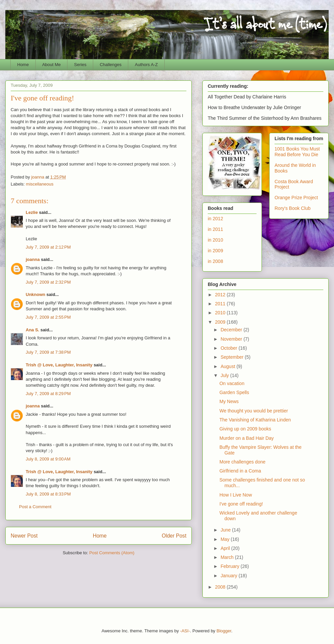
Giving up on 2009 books (245, 429)
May (225, 539)
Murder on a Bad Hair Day (247, 438)
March (228, 557)
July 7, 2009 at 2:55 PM (48, 317)
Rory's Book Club (293, 208)
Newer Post (24, 536)
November (232, 339)
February (230, 566)
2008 (221, 587)
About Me (51, 65)
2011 (221, 304)
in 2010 (215, 240)
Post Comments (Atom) (112, 553)
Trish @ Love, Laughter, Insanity (59, 365)
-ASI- (185, 631)
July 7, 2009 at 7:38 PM (48, 352)
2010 (221, 313)
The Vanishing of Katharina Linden (255, 420)
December (232, 330)
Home (23, 65)
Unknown (36, 294)
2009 (221, 322)
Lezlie (32, 212)
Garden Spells (234, 392)
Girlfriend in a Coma (240, 471)
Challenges (111, 65)
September (232, 357)
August (228, 366)
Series (80, 65)
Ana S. (32, 330)
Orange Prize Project (296, 198)
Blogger (224, 631)
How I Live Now (236, 495)
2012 (221, 295)
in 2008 (215, 261)
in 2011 (215, 229)
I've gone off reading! (241, 504)
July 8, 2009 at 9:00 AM (48, 459)
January (229, 576)
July (225, 375)
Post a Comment (35, 507)
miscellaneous (40, 184)
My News (229, 401)
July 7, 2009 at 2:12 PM (48, 247)
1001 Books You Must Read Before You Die (297, 152)
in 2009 (215, 251)
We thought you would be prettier (254, 411)
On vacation (232, 383)
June (226, 530)
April (226, 548)
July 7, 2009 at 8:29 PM (48, 394)
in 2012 (215, 219)
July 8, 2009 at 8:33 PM (48, 494)
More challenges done (242, 462)
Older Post (174, 536)
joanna (33, 259)
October (229, 348)
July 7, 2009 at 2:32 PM (48, 282)
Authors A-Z (146, 65)
